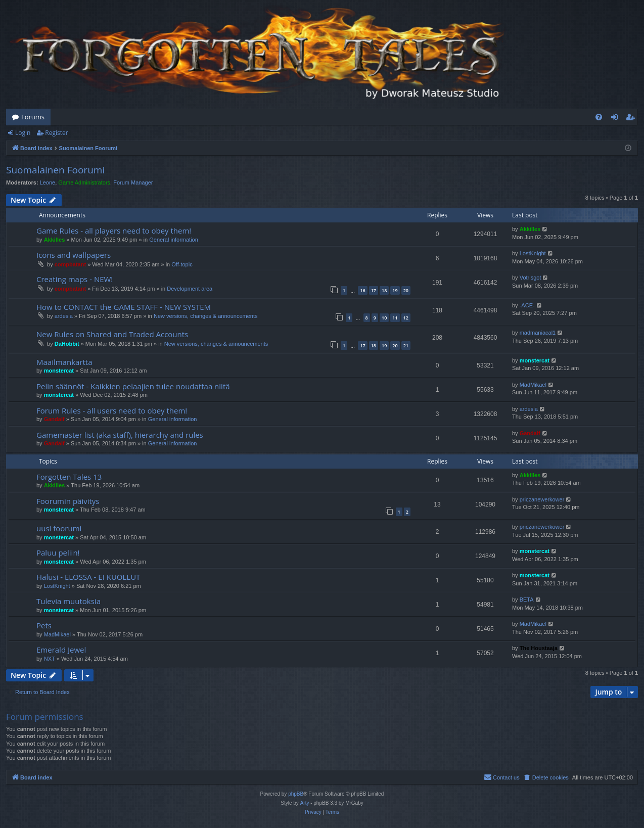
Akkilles (55, 240)
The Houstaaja (539, 648)
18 (384, 290)
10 (384, 318)
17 (374, 290)
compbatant (70, 264)
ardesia (64, 316)
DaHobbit (67, 344)
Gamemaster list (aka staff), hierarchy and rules (120, 435)
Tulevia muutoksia (68, 601)
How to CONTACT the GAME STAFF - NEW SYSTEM (124, 307)
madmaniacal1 (538, 333)
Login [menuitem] (616, 119)
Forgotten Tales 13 (69, 477)
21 (406, 346)
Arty (305, 803)
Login (23, 133)
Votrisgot (531, 278)
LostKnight (533, 253)
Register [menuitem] (632, 119)
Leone (48, 182)
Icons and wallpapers (74, 255)
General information (174, 240)
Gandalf (54, 419)
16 (362, 290)
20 (406, 290)
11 (395, 318)
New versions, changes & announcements (205, 316)
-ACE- (527, 305)
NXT (50, 659)
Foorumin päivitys (68, 501)
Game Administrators (84, 182)
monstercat (59, 371)
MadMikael (533, 385)
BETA (527, 600)
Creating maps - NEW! (75, 279)
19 (395, 290)
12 (406, 318)
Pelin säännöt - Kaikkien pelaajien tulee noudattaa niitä (133, 386)
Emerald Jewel (61, 650)
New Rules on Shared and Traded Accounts (112, 334)
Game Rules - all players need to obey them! (114, 231)
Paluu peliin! (58, 553)
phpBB (296, 794)
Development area (190, 289)
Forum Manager (133, 182)
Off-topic (182, 264)
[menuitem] (599, 117)
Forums (33, 117)
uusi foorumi (59, 528)
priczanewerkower (542, 499)
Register (56, 133)
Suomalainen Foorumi (55, 170)
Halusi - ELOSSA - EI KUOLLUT (88, 577)
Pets (44, 625)
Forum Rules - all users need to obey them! (112, 410)
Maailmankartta (64, 362)
